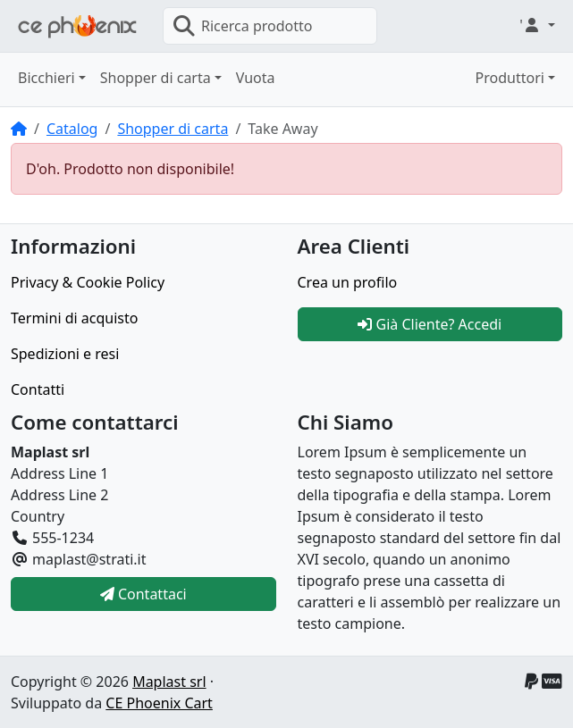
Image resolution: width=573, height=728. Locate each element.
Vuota (256, 78)
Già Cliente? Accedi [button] (430, 324)
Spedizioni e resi (65, 354)
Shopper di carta (173, 129)
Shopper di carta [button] (156, 78)
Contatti (38, 389)
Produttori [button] (510, 78)
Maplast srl (169, 682)
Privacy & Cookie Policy (88, 282)
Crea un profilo (348, 282)
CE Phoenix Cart (159, 703)
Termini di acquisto (74, 318)
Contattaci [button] (143, 594)
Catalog (72, 129)
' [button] (532, 25)
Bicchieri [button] (46, 78)
